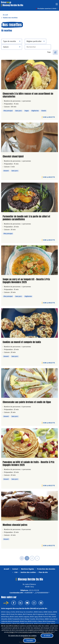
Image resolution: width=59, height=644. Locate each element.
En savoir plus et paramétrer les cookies (22, 636)
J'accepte (29, 641)
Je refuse (47, 636)
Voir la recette (49, 117)
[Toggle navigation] (57, 5)
